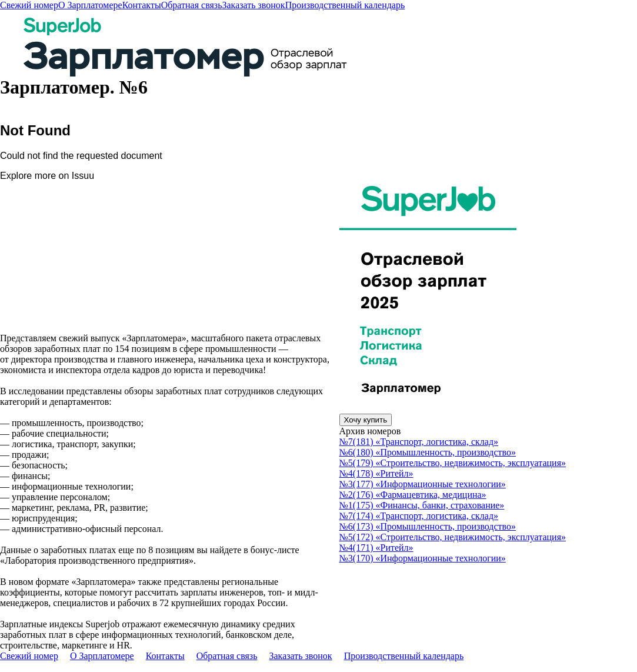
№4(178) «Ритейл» (376, 473)
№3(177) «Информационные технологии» (423, 484)
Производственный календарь (345, 5)
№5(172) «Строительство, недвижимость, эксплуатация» (453, 537)
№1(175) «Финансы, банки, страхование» (422, 505)
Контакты (142, 5)
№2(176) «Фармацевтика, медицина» (413, 495)
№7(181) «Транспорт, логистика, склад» (419, 442)
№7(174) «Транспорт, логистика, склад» (419, 516)
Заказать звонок (253, 5)
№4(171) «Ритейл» (376, 548)
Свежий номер (29, 5)
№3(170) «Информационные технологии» (423, 558)
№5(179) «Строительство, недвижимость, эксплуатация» (453, 463)
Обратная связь (192, 5)
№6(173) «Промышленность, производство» (428, 526)
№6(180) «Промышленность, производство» (428, 452)
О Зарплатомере (90, 5)
